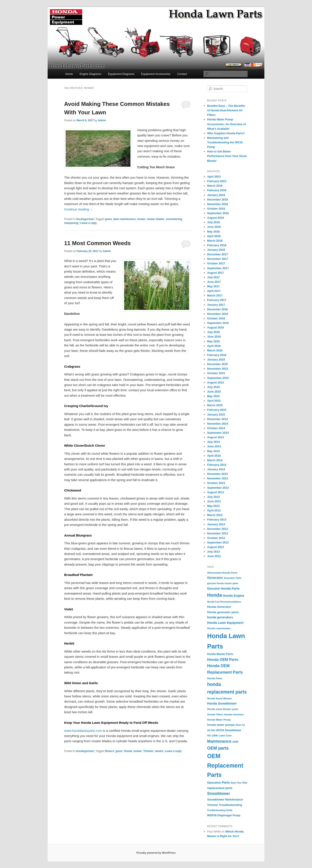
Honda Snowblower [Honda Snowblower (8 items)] (222, 703)
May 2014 (213, 451)
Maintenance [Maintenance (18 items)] (219, 741)
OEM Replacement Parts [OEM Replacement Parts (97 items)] (225, 765)
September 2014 (218, 433)
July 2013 (214, 497)
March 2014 (215, 460)
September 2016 (218, 323)
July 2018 (214, 222)
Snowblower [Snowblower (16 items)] (219, 794)
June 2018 (214, 227)
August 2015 (215, 382)
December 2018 (217, 200)
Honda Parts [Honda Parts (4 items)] (215, 678)
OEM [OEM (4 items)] (235, 742)
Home (69, 74)
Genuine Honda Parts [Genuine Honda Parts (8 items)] (223, 588)
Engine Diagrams (90, 74)
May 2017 (213, 286)
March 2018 (215, 241)
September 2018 (218, 213)
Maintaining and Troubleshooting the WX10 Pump (225, 142)
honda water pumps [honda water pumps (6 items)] (221, 725)
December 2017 (217, 254)
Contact (182, 74)
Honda (128, 751)
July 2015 (214, 387)
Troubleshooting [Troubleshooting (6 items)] (231, 805)
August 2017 (215, 273)
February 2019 (217, 190)
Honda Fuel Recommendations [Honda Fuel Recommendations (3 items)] (224, 602)
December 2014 (217, 419)
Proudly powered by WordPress (156, 853)
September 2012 (218, 542)
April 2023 (214, 177)
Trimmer (148, 751)
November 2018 (218, 204)
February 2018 (217, 245)
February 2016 (217, 355)
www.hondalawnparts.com (83, 731)
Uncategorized (85, 219)
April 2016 (214, 346)
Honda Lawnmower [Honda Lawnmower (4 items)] (219, 628)
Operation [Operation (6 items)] (214, 783)
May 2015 (213, 396)
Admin (102, 120)
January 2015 (216, 415)
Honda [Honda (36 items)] (214, 595)
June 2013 (214, 501)
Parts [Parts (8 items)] (226, 782)
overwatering (174, 219)
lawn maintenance (124, 219)
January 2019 (216, 195)
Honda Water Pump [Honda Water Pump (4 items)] (219, 720)
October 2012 (216, 538)
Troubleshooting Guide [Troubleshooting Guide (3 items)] (220, 810)
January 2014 (216, 469)
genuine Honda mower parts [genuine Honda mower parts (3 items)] (223, 583)
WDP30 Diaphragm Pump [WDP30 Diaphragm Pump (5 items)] (224, 815)
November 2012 (218, 533)
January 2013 (216, 524)
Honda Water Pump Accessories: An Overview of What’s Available (227, 124)
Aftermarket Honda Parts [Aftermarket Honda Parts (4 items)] (222, 573)
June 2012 (214, 556)
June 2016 (214, 337)
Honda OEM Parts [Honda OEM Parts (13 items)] (223, 660)
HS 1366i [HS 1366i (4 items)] (212, 735)
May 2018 (213, 232)
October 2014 (216, 428)
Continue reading (79, 209)
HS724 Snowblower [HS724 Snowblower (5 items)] (229, 730)
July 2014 (214, 442)
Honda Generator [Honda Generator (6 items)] (219, 607)
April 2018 (214, 236)
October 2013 (216, 483)
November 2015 (218, 369)
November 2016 (218, 314)
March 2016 (215, 350)
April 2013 (214, 510)
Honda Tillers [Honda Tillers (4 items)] (215, 714)
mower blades (156, 219)
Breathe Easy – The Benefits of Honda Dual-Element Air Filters (226, 110)
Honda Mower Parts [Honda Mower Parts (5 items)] (220, 654)
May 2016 (213, 341)
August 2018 (215, 218)
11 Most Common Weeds (97, 243)
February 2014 (217, 465)
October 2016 (216, 318)
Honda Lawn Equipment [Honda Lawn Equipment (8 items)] (225, 623)
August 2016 (215, 327)
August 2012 (215, 547)
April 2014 (214, 456)
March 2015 (215, 405)
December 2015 (217, 364)
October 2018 (216, 209)
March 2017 (215, 295)
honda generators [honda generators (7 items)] (220, 617)
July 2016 (214, 332)
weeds (159, 751)
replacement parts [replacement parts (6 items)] (220, 788)
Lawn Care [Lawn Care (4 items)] (225, 735)
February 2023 (217, 181)
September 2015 (218, 378)
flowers (109, 751)
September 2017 (218, 268)
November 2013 (218, 478)
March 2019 (215, 186)
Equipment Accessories (156, 74)
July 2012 (214, 552)
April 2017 (214, 291)
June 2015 (214, 392)
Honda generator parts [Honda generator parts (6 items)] (223, 612)
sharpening (71, 223)
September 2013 (218, 488)
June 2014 (214, 446)
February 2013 (217, 520)
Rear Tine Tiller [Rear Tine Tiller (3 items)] (239, 783)
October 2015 (216, 373)
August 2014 (215, 437)
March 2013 (215, 515)
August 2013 (215, 492)
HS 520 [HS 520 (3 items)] (211, 730)
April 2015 (214, 401)
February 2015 (217, 410)
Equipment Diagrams (121, 74)
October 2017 (216, 263)
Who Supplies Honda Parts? (226, 133)
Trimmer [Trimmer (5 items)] (213, 805)
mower (141, 219)
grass (108, 219)
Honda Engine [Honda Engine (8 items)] (233, 596)
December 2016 (217, 309)
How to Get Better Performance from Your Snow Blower (227, 156)
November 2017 (218, 259)
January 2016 (216, 360)
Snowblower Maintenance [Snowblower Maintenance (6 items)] (225, 799)
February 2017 (217, 300)
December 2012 (217, 529)
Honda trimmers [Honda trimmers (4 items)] (234, 714)
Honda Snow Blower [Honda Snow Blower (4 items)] (219, 698)
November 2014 (218, 424)
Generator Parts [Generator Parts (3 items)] (233, 578)
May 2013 (213, 506)
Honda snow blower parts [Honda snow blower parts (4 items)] (223, 709)
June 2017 (214, 282)
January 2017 (216, 305)
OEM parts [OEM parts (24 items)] (218, 748)
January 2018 (216, 250)
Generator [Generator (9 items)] (215, 578)
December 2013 (217, 474)
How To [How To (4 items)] (240, 725)
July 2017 (214, 277)
